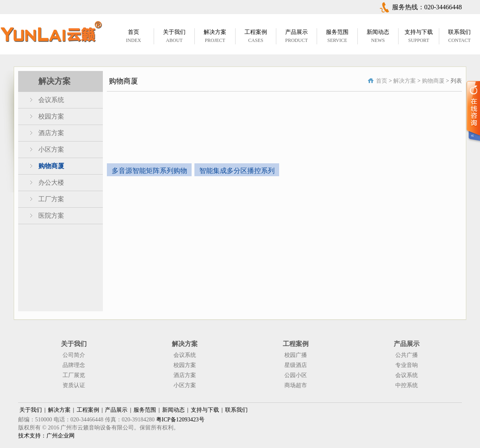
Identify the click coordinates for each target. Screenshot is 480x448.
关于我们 (31, 410)
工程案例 (88, 410)
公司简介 (74, 355)
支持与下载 (205, 410)
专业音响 (407, 365)
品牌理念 (74, 365)
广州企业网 (61, 436)
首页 (382, 81)
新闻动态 (173, 410)
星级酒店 (296, 365)
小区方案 (51, 149)
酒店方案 (51, 133)
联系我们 (236, 410)
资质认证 (74, 385)
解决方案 (405, 81)
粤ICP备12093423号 (180, 420)
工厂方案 (51, 199)
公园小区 (296, 375)
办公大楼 (51, 182)
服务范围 (145, 410)
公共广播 (407, 355)
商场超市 (296, 385)
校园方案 (51, 116)
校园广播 (296, 355)
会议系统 (51, 100)
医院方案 (51, 216)
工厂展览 (74, 375)
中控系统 (407, 385)
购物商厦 (51, 166)
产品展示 (116, 410)
